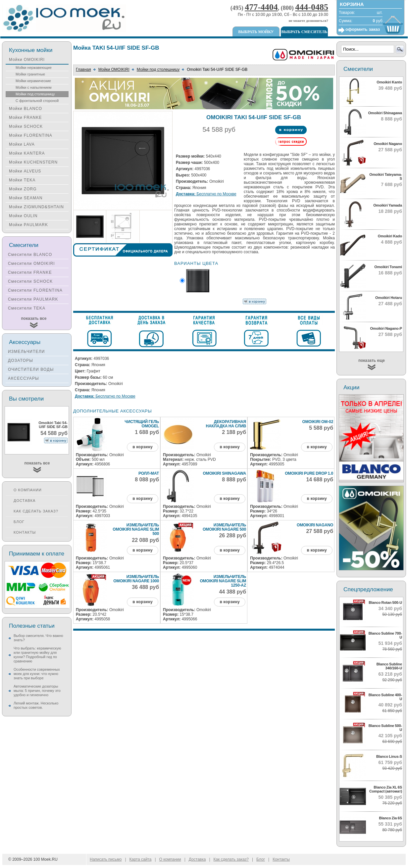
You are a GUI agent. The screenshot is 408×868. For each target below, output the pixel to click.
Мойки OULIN (23, 216)
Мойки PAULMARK (28, 225)
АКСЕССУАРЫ (24, 378)
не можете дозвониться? (308, 21)
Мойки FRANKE (25, 118)
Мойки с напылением (34, 87)
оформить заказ (363, 29)
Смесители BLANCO (30, 255)
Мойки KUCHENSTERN (33, 162)
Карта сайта (141, 859)
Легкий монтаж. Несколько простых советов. (36, 705)
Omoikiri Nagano (315, 525)
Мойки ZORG (23, 189)
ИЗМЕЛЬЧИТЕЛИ (26, 352)
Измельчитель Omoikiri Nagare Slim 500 (136, 529)
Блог (19, 522)
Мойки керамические (33, 81)
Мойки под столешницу (158, 70)
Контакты (25, 532)
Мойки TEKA (22, 180)
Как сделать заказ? (36, 511)
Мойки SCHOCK (26, 126)
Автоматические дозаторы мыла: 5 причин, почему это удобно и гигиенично (37, 691)
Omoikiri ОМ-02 (318, 422)
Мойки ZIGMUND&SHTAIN (36, 207)
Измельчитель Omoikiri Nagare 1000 (136, 579)
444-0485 (312, 7)
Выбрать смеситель (305, 32)
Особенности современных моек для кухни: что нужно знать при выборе (37, 674)
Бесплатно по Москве (206, 194)
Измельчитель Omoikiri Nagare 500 (224, 527)
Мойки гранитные (30, 74)
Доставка (25, 501)
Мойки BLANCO (25, 109)
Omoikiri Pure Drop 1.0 (309, 473)
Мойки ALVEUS (25, 171)
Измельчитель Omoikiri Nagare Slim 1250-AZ (223, 581)
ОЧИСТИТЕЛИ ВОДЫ (31, 369)
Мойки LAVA (22, 144)
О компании (28, 490)
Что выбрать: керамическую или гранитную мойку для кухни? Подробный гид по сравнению (37, 655)
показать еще (372, 361)
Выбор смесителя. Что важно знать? (38, 638)
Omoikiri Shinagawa (225, 473)
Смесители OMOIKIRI (31, 264)
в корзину (142, 447)
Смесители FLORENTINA (35, 290)
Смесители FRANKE (30, 272)
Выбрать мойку (256, 32)
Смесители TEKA (27, 308)
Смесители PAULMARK (33, 299)
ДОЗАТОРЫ (21, 361)
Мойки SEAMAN (26, 198)
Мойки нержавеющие (34, 68)
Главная (83, 70)
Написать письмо (106, 859)
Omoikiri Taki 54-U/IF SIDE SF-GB (53, 425)
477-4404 (261, 7)
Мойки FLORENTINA (31, 135)
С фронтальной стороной (37, 101)
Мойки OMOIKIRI (114, 70)
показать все (34, 318)
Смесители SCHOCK (30, 281)
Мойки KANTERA (27, 153)
